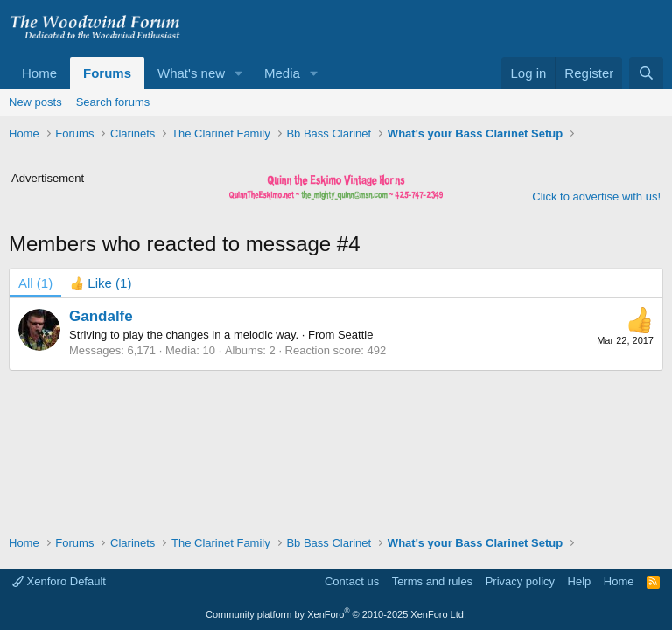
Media (282, 73)
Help (580, 581)
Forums (107, 73)
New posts (35, 102)
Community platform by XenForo (336, 614)
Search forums (113, 102)
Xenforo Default (59, 581)
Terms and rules (432, 581)
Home (39, 73)
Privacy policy (520, 581)
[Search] (646, 73)
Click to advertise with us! (596, 196)
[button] (239, 73)
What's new (191, 73)
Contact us (352, 581)
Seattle (355, 335)
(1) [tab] (35, 283)
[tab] (101, 283)
